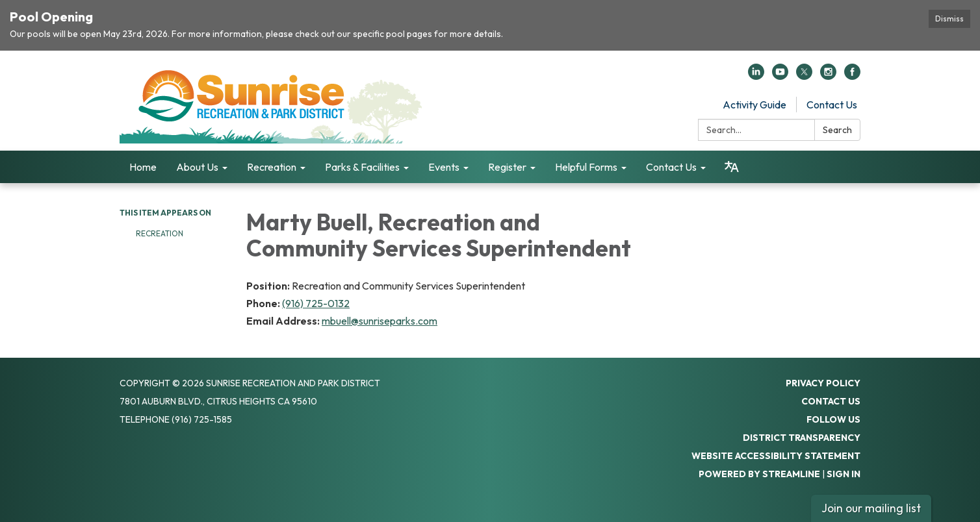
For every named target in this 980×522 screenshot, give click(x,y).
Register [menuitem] (507, 167)
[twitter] (804, 76)
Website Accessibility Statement (776, 456)
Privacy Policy (823, 383)
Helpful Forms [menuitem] (586, 167)
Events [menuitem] (444, 167)
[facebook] (852, 76)
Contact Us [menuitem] (671, 167)
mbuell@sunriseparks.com (380, 321)
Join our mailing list (871, 508)
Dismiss (949, 19)
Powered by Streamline (759, 474)
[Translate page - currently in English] (732, 167)
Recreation (161, 233)
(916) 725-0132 (316, 303)
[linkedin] (756, 76)
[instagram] (828, 76)
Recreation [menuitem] (272, 167)
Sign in (844, 474)
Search (837, 130)
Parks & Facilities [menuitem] (362, 167)
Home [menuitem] (143, 167)
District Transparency (802, 438)
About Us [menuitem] (197, 167)
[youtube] (780, 76)
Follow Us (833, 419)
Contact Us (832, 105)
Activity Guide (754, 105)
